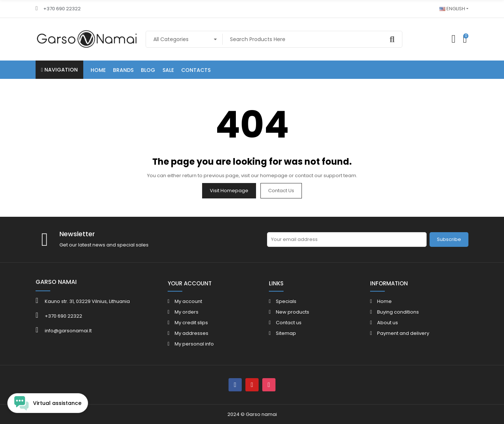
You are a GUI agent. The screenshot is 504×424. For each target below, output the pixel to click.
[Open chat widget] (48, 403)
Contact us (281, 191)
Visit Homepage (229, 191)
